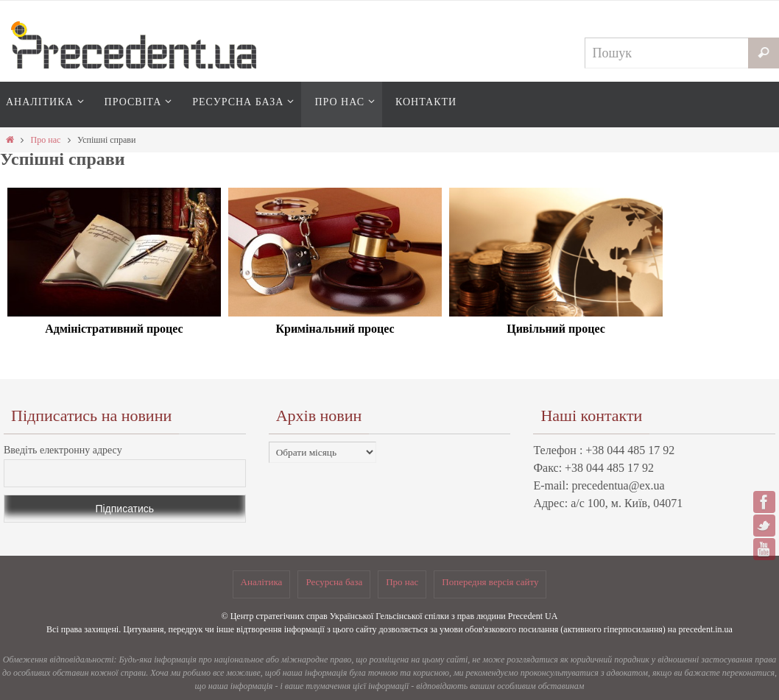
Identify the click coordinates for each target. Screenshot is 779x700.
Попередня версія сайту (490, 582)
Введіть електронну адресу (63, 450)
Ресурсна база (334, 582)
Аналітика (262, 582)
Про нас (46, 140)
